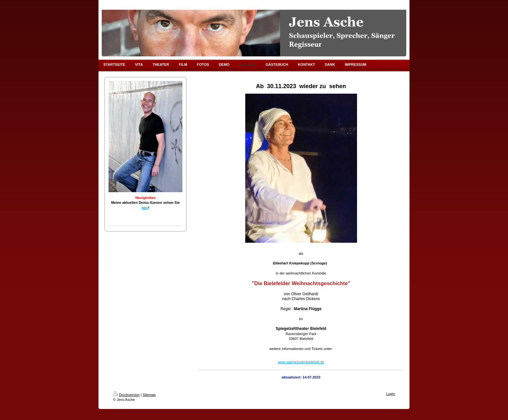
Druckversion (126, 395)
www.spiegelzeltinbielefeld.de (301, 362)
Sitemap (149, 395)
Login (391, 394)
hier (145, 208)
